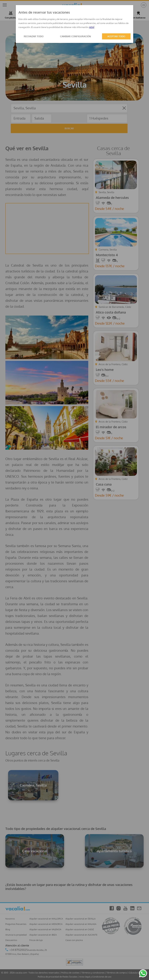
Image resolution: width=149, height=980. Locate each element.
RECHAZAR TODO (34, 36)
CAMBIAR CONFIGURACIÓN (76, 36)
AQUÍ (92, 27)
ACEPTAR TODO (116, 36)
